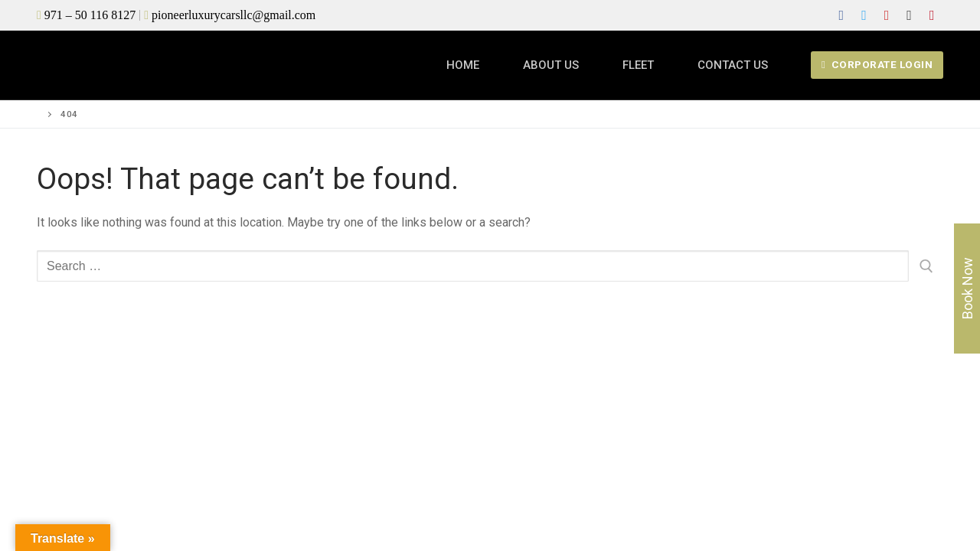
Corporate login (877, 64)
